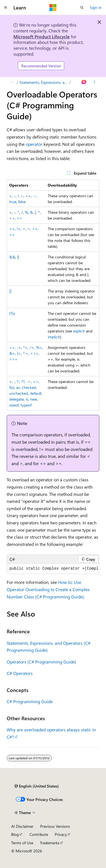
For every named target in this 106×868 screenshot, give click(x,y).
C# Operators (20, 673)
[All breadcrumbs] (12, 82)
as (18, 387)
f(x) (12, 387)
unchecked (19, 393)
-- (35, 196)
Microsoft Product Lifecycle (42, 36)
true (13, 202)
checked (29, 387)
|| (18, 257)
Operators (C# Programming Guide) (41, 662)
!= (19, 229)
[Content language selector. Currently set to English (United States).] (37, 786)
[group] (53, 569)
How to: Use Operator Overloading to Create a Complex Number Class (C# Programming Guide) (48, 589)
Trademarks (50, 843)
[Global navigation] (6, 8)
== (12, 229)
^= (25, 353)
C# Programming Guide (30, 701)
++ (28, 196)
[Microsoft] (53, 8)
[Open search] (82, 8)
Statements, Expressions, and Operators (44, 82)
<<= (34, 353)
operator (34, 144)
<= (35, 229)
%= (39, 347)
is (27, 399)
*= (25, 347)
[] (10, 291)
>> (20, 218)
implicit (54, 337)
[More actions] (94, 82)
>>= (13, 359)
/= (32, 347)
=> (36, 381)
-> (29, 381)
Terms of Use (22, 843)
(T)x (12, 313)
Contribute (39, 834)
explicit (79, 331)
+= (12, 347)
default (36, 393)
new (34, 399)
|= (19, 353)
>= (12, 235)
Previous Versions (55, 826)
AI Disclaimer (22, 826)
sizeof (14, 405)
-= (19, 347)
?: (18, 381)
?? (23, 381)
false (22, 202)
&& (12, 257)
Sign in (96, 7)
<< (12, 218)
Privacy (61, 834)
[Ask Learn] (84, 82)
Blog (15, 834)
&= (12, 353)
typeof (26, 405)
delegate (16, 399)
